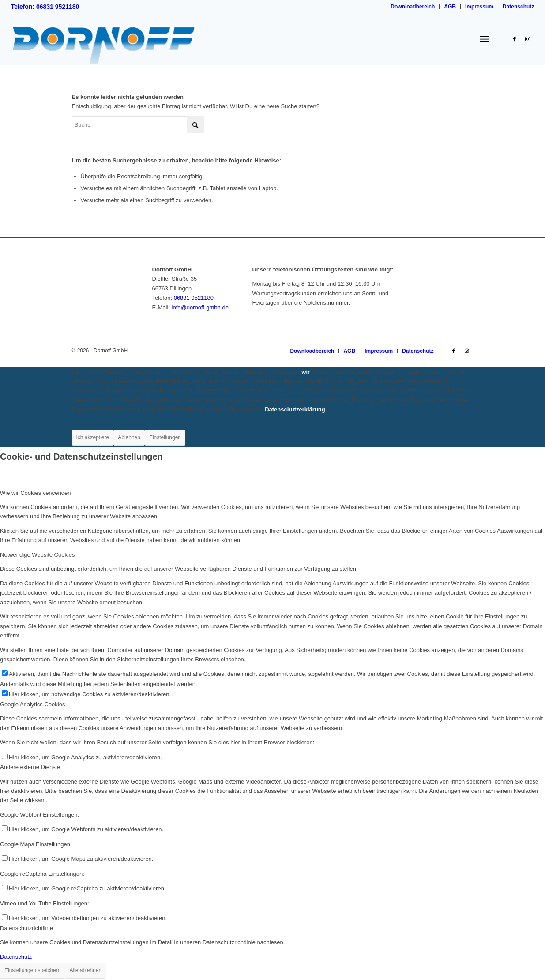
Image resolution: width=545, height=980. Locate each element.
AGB (450, 7)
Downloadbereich (413, 7)
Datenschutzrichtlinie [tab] (26, 928)
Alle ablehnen (85, 970)
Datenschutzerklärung (295, 409)
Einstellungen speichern (32, 970)
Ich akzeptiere (93, 437)
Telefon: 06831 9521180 (45, 7)
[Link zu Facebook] (514, 39)
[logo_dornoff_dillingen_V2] (104, 39)
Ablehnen (129, 437)
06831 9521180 (194, 298)
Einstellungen (165, 437)
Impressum (479, 7)
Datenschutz (518, 7)
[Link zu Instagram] (527, 39)
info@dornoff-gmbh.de (200, 307)
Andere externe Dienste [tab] (30, 767)
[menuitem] (413, 7)
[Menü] (484, 40)
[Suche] (138, 125)
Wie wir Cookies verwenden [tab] (35, 493)
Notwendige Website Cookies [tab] (38, 555)
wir (306, 372)
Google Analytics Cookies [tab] (32, 704)
